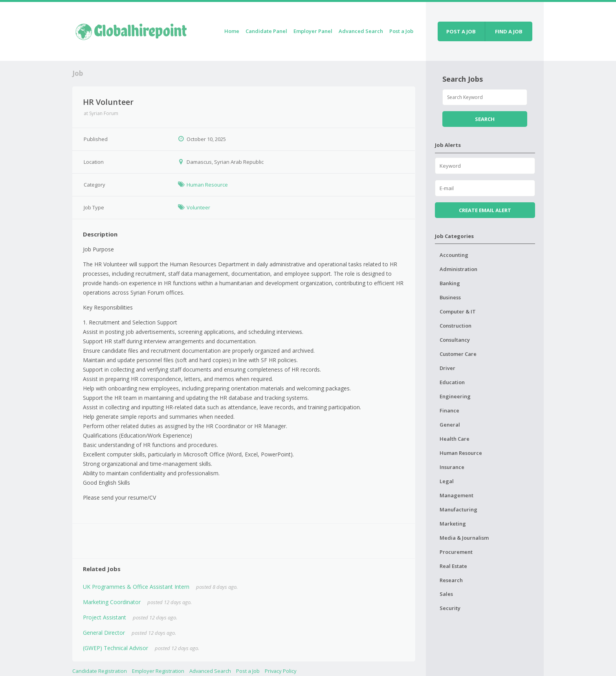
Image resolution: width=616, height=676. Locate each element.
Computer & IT (458, 311)
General (450, 425)
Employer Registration (158, 671)
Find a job (509, 31)
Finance (449, 410)
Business (450, 297)
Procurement (456, 552)
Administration (458, 269)
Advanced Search (361, 31)
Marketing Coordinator (112, 602)
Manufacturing (458, 509)
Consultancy (455, 340)
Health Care (455, 439)
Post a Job (401, 31)
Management (456, 495)
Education (452, 382)
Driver (447, 368)
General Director (104, 633)
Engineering (455, 396)
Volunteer (198, 207)
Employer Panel (313, 31)
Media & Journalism (464, 538)
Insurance (452, 467)
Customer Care (458, 354)
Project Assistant (104, 617)
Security (450, 608)
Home (232, 31)
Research (451, 580)
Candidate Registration (100, 671)
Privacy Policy (281, 671)
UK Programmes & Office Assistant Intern (136, 587)
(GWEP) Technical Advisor (115, 648)
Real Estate (453, 566)
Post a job (461, 31)
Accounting (454, 255)
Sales (446, 594)
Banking (450, 283)
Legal (447, 481)
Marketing (453, 524)
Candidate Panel (266, 31)
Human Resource (207, 185)
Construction (456, 326)
